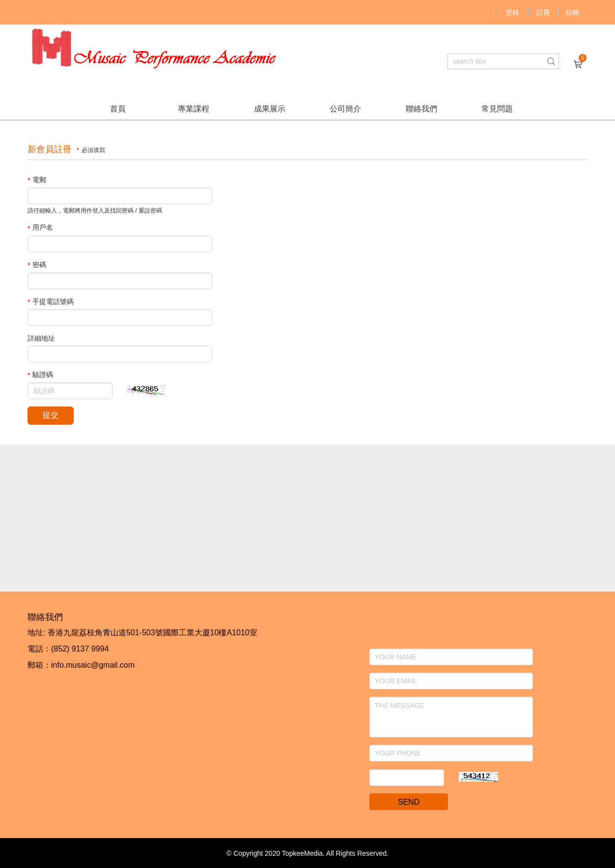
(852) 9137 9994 (80, 649)
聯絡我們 (421, 109)
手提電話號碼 (51, 302)
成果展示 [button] (270, 109)
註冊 (543, 12)
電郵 (37, 180)
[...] (496, 61)
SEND (409, 802)
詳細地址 (41, 338)
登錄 (512, 12)
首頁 (118, 109)
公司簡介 (345, 109)
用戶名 (40, 228)
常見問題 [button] (497, 109)
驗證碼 (40, 375)
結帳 (573, 12)
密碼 (37, 265)
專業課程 (194, 109)
